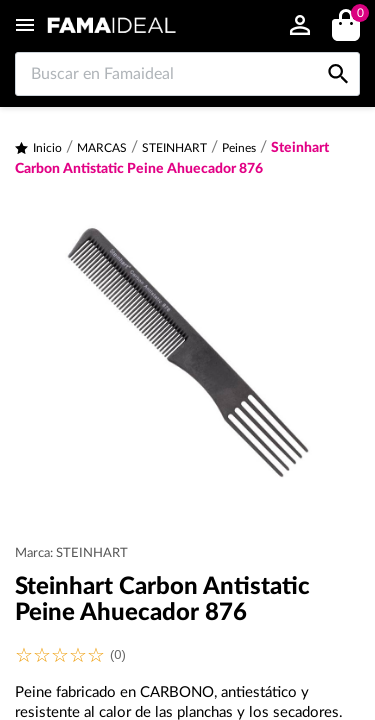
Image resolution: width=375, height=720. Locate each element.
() (356, 15)
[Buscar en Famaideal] (187, 74)
